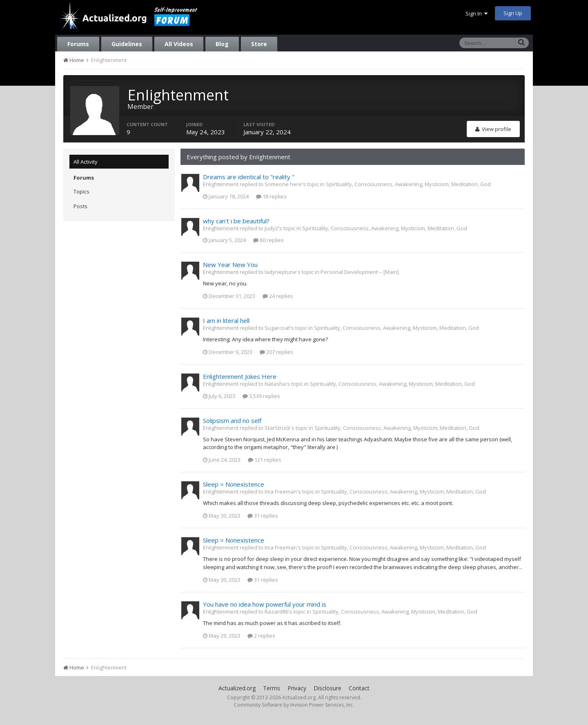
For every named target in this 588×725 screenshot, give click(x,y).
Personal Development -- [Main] (360, 272)
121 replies (265, 460)
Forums (78, 44)
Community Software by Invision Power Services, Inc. (294, 705)
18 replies (271, 196)
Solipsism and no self (232, 420)
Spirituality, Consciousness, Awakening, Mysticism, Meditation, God (408, 184)
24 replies (278, 296)
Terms (272, 688)
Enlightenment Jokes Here (240, 376)
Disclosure (327, 688)
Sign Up (513, 13)
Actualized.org (237, 688)
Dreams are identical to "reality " (249, 177)
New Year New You (230, 265)
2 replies (261, 636)
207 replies (276, 352)
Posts (80, 206)
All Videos (179, 44)
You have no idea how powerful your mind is (265, 604)
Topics (81, 191)
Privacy (297, 688)
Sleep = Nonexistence (234, 484)
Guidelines (127, 44)
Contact (359, 688)
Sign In (477, 13)
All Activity (86, 162)
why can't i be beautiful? (236, 221)
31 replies (263, 516)
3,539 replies (261, 396)
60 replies (268, 240)
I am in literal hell (226, 320)
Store (259, 44)
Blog (222, 44)
